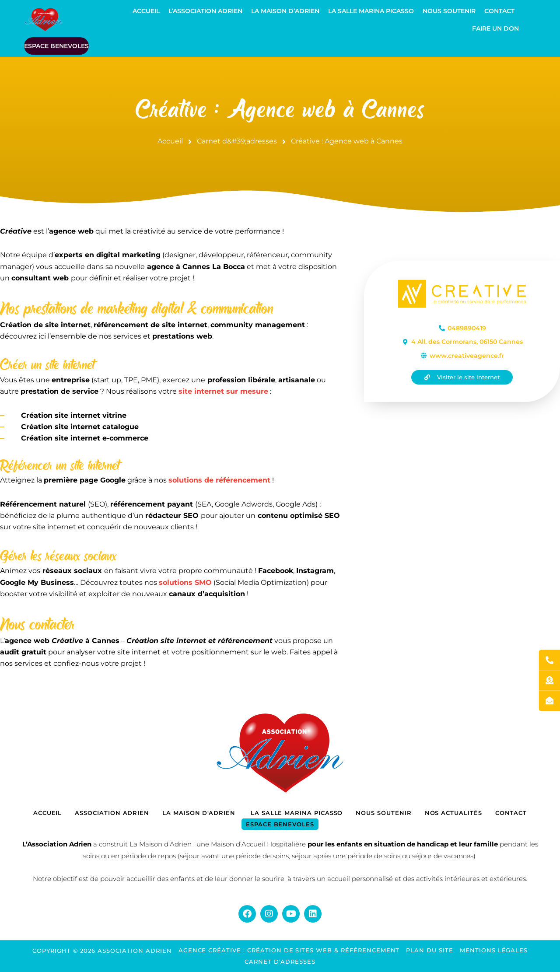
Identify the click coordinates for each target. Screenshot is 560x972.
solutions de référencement (219, 480)
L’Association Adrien (205, 11)
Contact (499, 11)
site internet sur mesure (223, 391)
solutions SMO (185, 582)
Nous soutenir (449, 11)
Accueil (146, 11)
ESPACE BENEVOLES (56, 46)
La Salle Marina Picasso (371, 11)
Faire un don (495, 28)
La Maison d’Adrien (285, 11)
